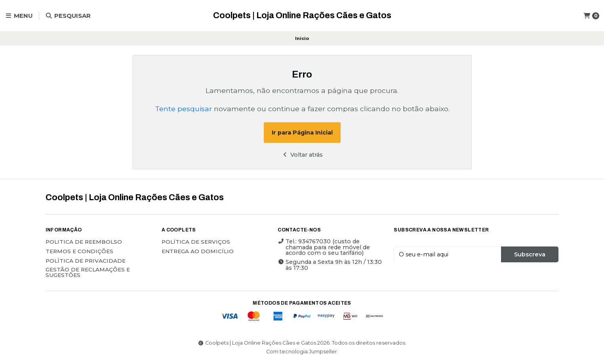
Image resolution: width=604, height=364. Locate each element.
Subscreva (530, 254)
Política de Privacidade (86, 261)
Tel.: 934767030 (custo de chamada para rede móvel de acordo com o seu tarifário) (324, 247)
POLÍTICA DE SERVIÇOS (196, 242)
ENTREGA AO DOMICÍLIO (198, 252)
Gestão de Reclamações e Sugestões (88, 272)
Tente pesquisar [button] (183, 109)
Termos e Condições (79, 252)
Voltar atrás (302, 155)
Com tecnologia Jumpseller (302, 352)
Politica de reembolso (84, 242)
